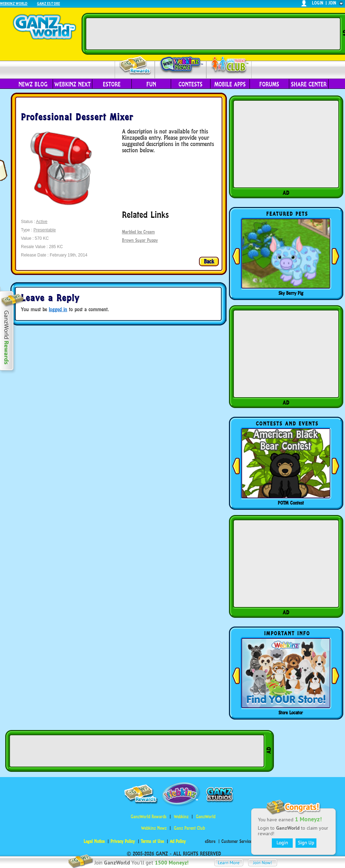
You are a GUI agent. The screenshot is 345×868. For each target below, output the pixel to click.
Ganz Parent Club (189, 828)
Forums (269, 84)
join (332, 3)
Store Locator (291, 713)
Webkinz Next (72, 84)
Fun (151, 84)
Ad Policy (178, 841)
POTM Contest (291, 503)
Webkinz (181, 817)
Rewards (135, 66)
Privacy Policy (123, 841)
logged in (58, 309)
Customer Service (236, 841)
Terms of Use (152, 841)
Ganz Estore (48, 3)
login (318, 3)
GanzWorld (206, 817)
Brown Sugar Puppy (140, 240)
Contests (190, 84)
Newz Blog (33, 84)
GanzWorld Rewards (149, 817)
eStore (112, 84)
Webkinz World (14, 3)
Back (209, 261)
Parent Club (229, 65)
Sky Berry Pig (291, 293)
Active (42, 222)
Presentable (45, 230)
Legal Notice (94, 841)
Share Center (309, 84)
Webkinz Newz (181, 65)
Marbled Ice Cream (138, 232)
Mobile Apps (230, 84)
